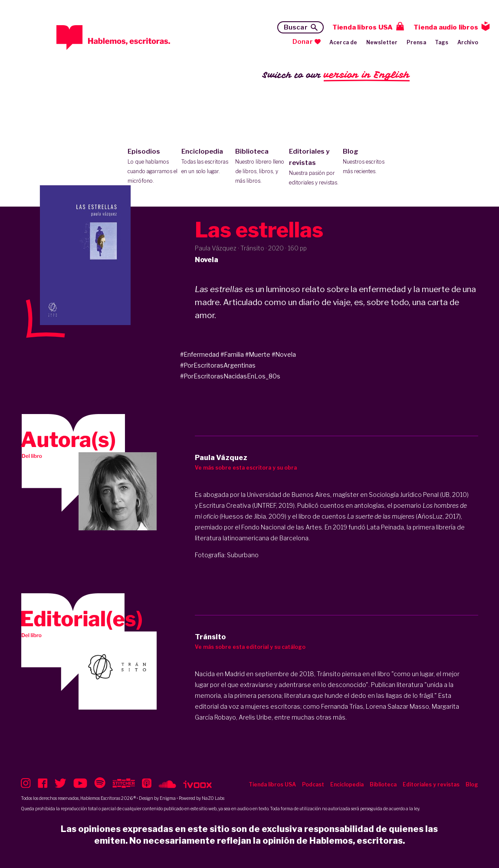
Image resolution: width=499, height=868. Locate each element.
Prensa (416, 42)
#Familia (232, 354)
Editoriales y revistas (314, 168)
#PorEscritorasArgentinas (218, 365)
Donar (303, 42)
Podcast (313, 784)
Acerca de (343, 42)
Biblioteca (260, 167)
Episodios (153, 167)
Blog (368, 162)
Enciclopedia (206, 162)
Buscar (296, 27)
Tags (442, 42)
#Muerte (258, 354)
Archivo (468, 42)
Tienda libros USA (363, 27)
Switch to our (336, 75)
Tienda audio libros (446, 27)
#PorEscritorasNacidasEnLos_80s (230, 376)
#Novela (284, 354)
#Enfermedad (200, 354)
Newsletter (382, 42)
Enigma (168, 798)
